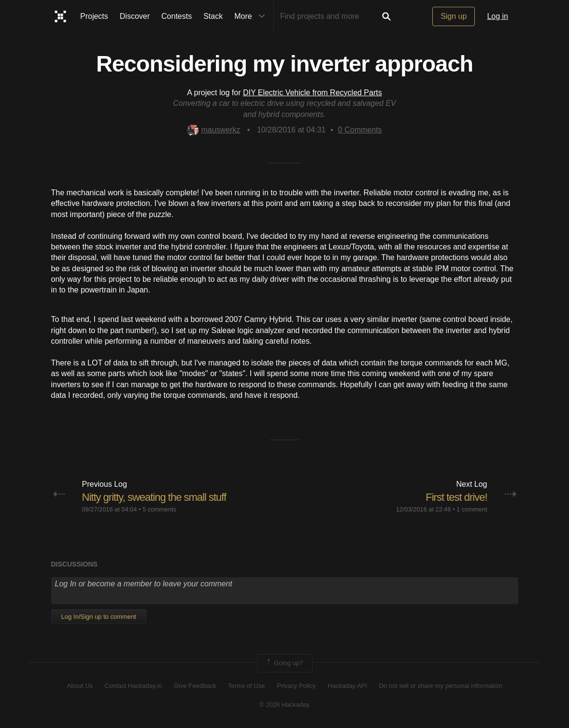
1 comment (472, 509)
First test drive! (456, 497)
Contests (177, 16)
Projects (94, 16)
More (252, 16)
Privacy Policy (296, 686)
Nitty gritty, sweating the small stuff (154, 497)
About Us (80, 686)
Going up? (284, 663)
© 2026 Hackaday (284, 705)
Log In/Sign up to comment (99, 617)
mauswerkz (213, 130)
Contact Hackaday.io (134, 686)
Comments (360, 130)
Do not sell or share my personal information (440, 686)
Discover (135, 16)
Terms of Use (247, 686)
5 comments (159, 509)
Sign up (454, 16)
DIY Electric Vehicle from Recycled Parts (313, 93)
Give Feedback (195, 686)
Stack (213, 16)
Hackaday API (347, 686)
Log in (498, 16)
